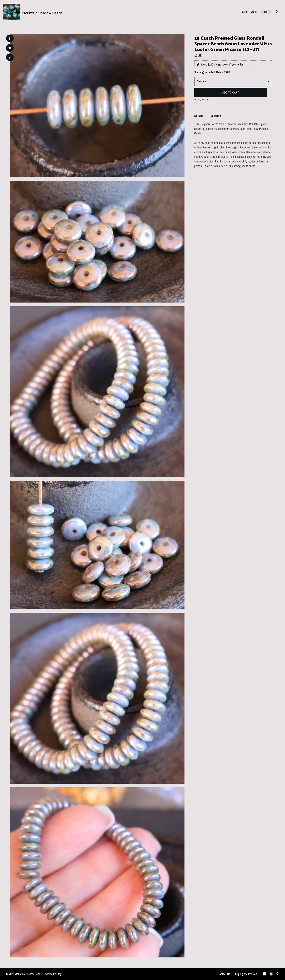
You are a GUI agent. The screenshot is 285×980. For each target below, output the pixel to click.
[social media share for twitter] (10, 48)
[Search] (277, 12)
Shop (245, 12)
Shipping (216, 116)
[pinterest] (277, 974)
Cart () (266, 12)
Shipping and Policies (245, 974)
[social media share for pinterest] (10, 58)
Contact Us (224, 974)
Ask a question (201, 100)
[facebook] (265, 974)
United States (215, 72)
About (255, 12)
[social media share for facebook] (10, 38)
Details (199, 116)
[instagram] (271, 974)
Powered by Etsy (52, 974)
